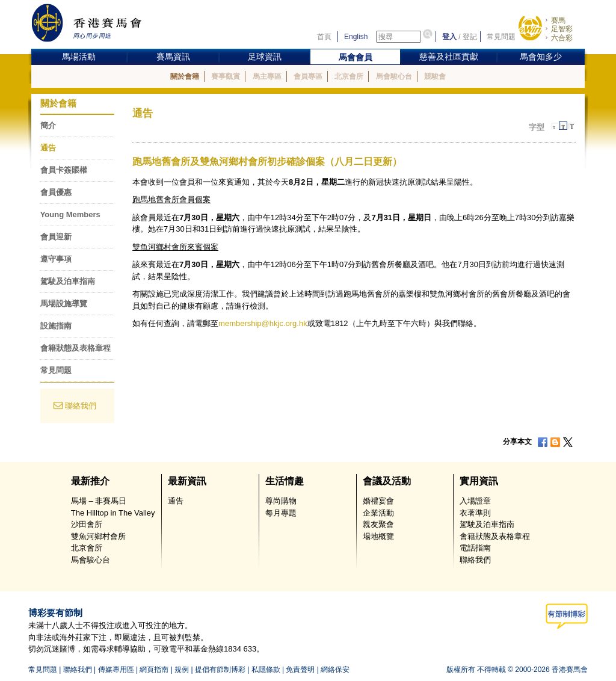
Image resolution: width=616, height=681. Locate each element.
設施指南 (56, 326)
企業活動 (378, 513)
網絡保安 (335, 670)
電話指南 (475, 548)
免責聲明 (300, 670)
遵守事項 (56, 259)
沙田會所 (87, 524)
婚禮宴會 (378, 501)
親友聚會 (378, 524)
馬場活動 (79, 57)
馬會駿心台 (394, 76)
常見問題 (501, 37)
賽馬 (558, 20)
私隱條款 (266, 670)
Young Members (70, 214)
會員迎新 (56, 237)
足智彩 (562, 29)
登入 (449, 37)
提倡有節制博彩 (220, 670)
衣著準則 (475, 513)
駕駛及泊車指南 (68, 281)
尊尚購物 (281, 501)
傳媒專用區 (116, 670)
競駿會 (435, 76)
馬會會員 (356, 57)
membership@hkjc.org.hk (263, 323)
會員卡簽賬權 (64, 170)
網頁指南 (154, 670)
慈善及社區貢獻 (449, 57)
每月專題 (281, 513)
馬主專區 (267, 76)
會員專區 (308, 76)
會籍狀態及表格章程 (75, 348)
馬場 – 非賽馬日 (99, 501)
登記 (470, 37)
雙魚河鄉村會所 (98, 536)
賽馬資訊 (173, 57)
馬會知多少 (541, 57)
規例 (182, 670)
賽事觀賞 (226, 76)
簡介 (48, 125)
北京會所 (349, 76)
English (356, 37)
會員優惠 (56, 192)
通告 (48, 148)
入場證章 (475, 501)
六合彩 (562, 38)
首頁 (324, 37)
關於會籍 (185, 76)
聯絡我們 (81, 406)
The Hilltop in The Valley (113, 513)
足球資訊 (265, 57)
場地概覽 (378, 536)
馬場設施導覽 (64, 304)
